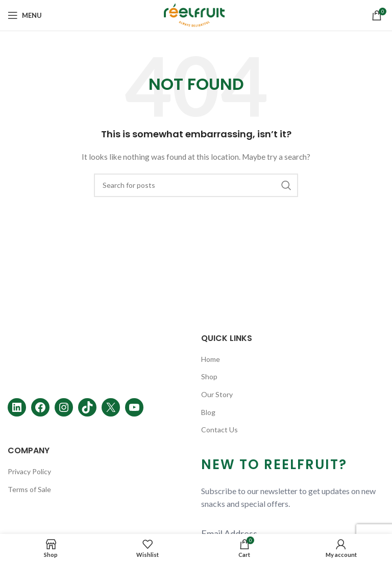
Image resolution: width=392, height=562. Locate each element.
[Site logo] (196, 15)
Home (211, 359)
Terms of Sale (29, 489)
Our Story (217, 394)
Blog (208, 412)
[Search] (196, 185)
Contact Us (219, 430)
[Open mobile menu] (25, 15)
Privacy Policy (29, 471)
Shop (209, 376)
